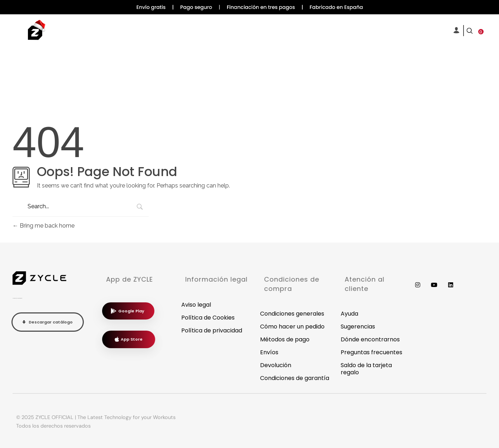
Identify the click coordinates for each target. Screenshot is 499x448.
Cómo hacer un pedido (292, 327)
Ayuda (349, 314)
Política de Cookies (208, 318)
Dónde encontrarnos (370, 339)
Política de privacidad (212, 330)
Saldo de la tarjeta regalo (366, 369)
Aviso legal (196, 305)
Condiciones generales (292, 314)
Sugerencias (358, 327)
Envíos (269, 352)
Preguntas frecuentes (371, 352)
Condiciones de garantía (295, 378)
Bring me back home (44, 226)
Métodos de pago (285, 339)
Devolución (276, 365)
